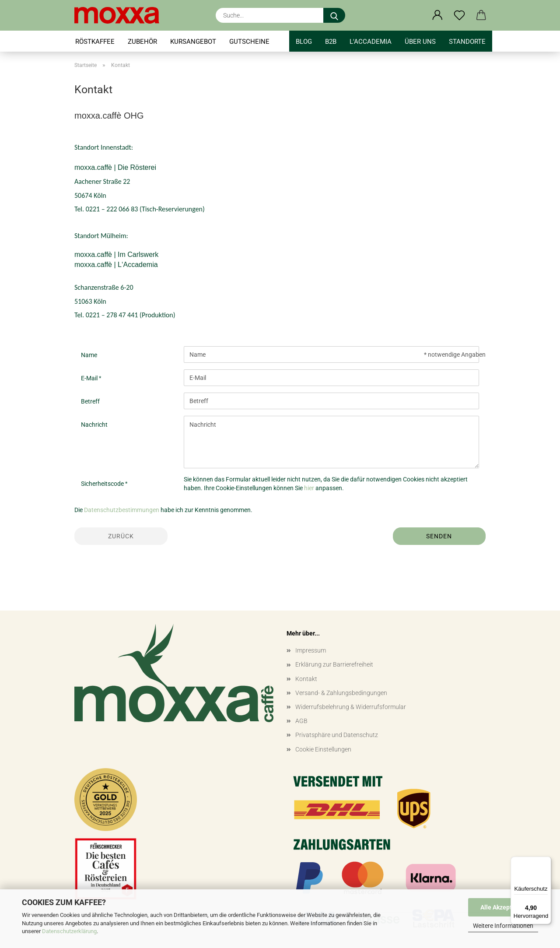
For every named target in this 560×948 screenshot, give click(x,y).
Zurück (121, 536)
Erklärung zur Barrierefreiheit (334, 664)
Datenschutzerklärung (69, 931)
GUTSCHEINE (249, 42)
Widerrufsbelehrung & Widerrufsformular (351, 707)
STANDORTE (467, 42)
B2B (331, 42)
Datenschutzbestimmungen (122, 510)
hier (309, 488)
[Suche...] (334, 15)
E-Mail (90, 378)
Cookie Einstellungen (323, 749)
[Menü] (546, 862)
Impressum (311, 650)
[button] (437, 15)
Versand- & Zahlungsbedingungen (341, 693)
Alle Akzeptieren (503, 907)
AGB (301, 721)
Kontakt (306, 679)
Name (89, 355)
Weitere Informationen (503, 926)
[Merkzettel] (459, 15)
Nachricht (94, 425)
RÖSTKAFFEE (95, 42)
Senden (439, 536)
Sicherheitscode (103, 484)
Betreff (90, 401)
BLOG (304, 42)
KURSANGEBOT (193, 42)
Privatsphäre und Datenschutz (337, 735)
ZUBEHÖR (142, 42)
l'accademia (371, 42)
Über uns (420, 42)
